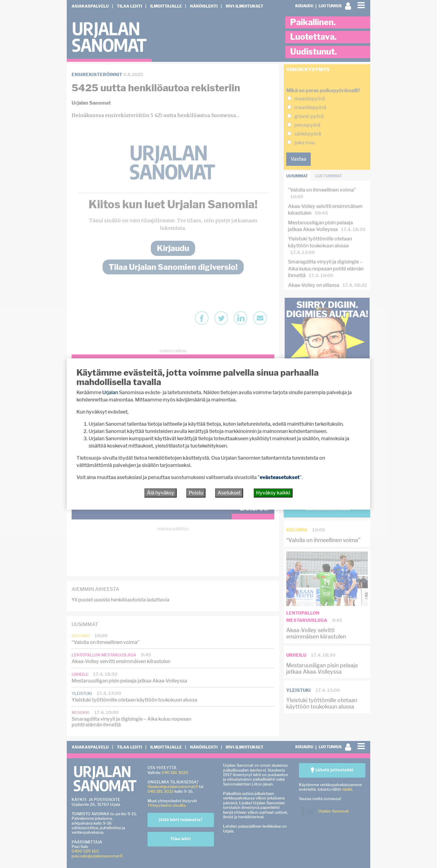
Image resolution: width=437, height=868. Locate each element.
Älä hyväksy (161, 493)
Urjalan (110, 392)
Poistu (196, 493)
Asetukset (229, 493)
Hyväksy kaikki (273, 493)
